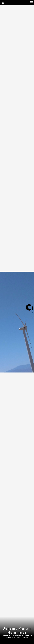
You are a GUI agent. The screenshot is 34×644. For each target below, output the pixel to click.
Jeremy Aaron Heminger (17, 630)
